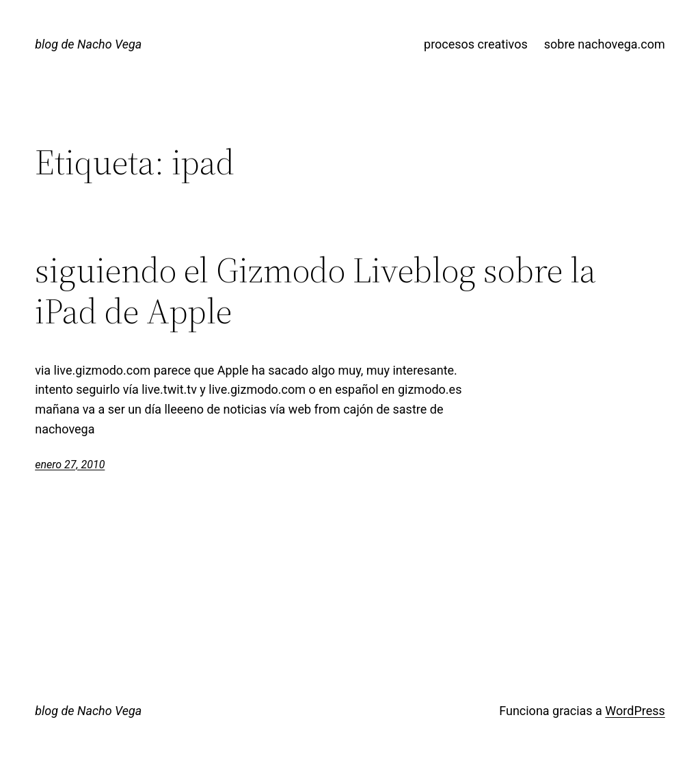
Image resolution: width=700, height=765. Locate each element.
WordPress (635, 711)
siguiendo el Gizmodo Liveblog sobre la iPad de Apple (315, 291)
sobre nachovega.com (605, 44)
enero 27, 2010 (70, 465)
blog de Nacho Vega (88, 44)
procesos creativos (476, 44)
